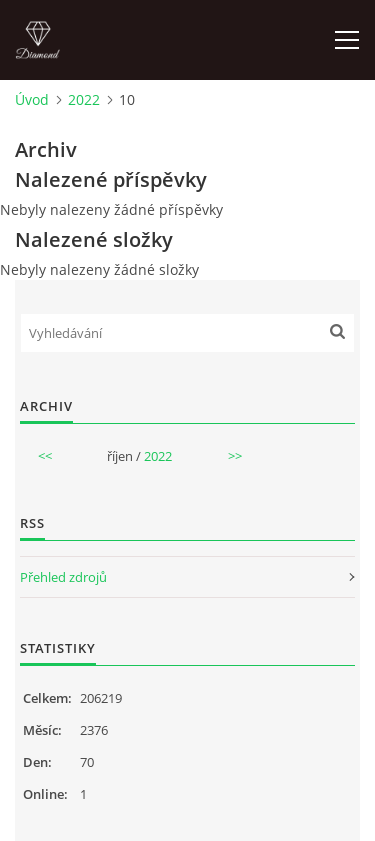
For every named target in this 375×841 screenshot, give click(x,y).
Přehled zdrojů (63, 577)
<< (45, 456)
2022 (84, 99)
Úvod (32, 99)
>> (235, 456)
